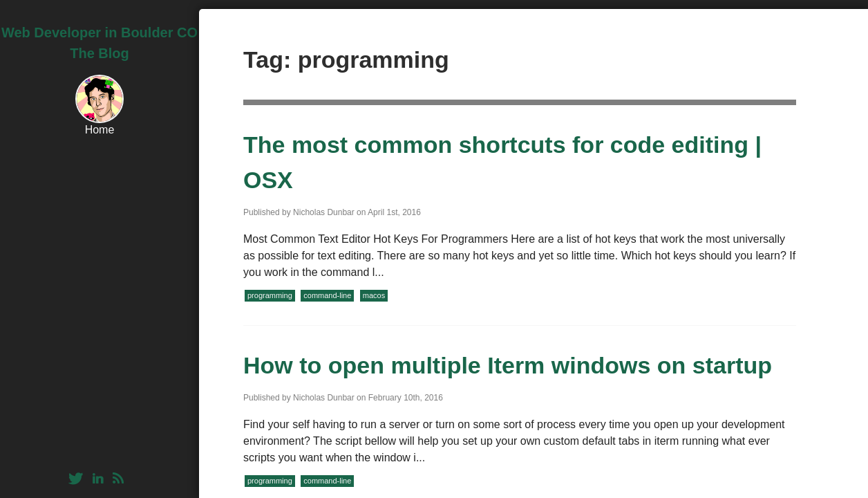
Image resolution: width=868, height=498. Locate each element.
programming (270, 295)
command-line (327, 295)
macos (374, 295)
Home (100, 130)
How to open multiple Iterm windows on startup (508, 365)
